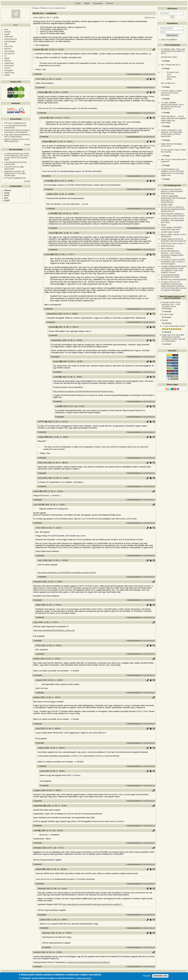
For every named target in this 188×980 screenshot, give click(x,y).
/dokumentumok (11, 39)
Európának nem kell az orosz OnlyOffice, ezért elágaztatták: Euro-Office (173, 220)
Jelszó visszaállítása (169, 40)
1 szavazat (48, 309)
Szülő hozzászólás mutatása (154, 79)
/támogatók (9, 70)
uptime (163, 225)
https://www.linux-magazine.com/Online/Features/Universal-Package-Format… (84, 391)
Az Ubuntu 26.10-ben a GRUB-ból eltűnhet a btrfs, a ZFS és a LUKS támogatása (173, 262)
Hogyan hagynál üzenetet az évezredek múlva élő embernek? (174, 240)
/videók (7, 75)
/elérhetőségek (10, 42)
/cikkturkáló (9, 37)
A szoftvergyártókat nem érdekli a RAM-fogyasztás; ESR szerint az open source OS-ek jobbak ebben (17, 157)
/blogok (7, 34)
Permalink (154, 50)
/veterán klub (9, 73)
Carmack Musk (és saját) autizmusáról (14, 168)
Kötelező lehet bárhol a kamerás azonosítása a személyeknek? (17, 131)
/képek (7, 58)
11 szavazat (40, 87)
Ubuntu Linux (60, 8)
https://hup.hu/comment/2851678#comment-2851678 (89, 962)
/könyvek (8, 61)
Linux (51, 8)
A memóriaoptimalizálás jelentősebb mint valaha (170, 276)
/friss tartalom (10, 51)
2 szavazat (42, 432)
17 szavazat (166, 311)
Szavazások (98, 3)
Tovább (27, 145)
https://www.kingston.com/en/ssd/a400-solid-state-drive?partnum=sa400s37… (93, 904)
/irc (5, 56)
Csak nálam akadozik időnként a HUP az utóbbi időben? (17, 136)
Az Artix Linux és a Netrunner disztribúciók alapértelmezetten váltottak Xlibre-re (173, 209)
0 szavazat (42, 113)
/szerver (7, 68)
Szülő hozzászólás (151, 79)
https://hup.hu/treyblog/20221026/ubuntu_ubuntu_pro (54, 630)
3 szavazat (37, 74)
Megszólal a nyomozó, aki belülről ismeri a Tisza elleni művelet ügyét (15, 173)
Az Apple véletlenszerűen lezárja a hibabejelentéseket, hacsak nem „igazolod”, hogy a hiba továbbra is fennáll (174, 269)
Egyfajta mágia (167, 205)
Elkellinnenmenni (168, 246)
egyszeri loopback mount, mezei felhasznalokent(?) (17, 140)
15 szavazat (166, 317)
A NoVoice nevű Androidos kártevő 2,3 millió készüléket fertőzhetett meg (172, 191)
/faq (6, 44)
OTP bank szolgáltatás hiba (15, 123)
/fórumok (8, 49)
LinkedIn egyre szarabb (170, 232)
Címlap (78, 3)
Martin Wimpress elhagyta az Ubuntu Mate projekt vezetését (173, 215)
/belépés (8, 32)
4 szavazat (37, 724)
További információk (83, 978)
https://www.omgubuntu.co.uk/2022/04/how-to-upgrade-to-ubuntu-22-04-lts (67, 573)
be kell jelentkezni (148, 74)
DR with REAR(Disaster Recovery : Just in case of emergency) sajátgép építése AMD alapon (172, 254)
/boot (6, 29)
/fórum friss (9, 46)
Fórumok (109, 3)
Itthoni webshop (167, 249)
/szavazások (9, 66)
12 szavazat (166, 323)
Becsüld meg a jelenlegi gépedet (174, 279)
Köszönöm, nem (160, 976)
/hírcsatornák (9, 54)
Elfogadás (147, 976)
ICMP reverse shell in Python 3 (173, 244)
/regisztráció (9, 63)
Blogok (87, 3)
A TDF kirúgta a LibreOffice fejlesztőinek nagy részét (171, 228)
